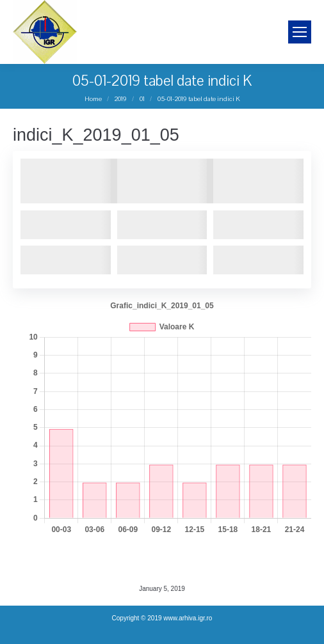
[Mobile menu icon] (300, 32)
